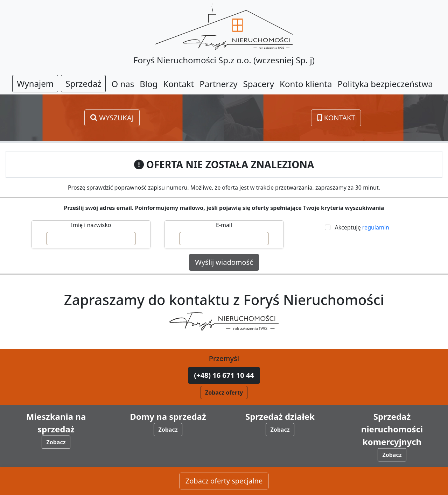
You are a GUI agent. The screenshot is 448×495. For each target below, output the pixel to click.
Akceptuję (360, 227)
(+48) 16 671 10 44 (224, 375)
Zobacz (56, 442)
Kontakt (336, 118)
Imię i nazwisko (91, 225)
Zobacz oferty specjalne (224, 481)
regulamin (376, 227)
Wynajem (35, 83)
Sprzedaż (83, 83)
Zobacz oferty (224, 393)
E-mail (224, 225)
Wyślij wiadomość (224, 262)
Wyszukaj (112, 118)
